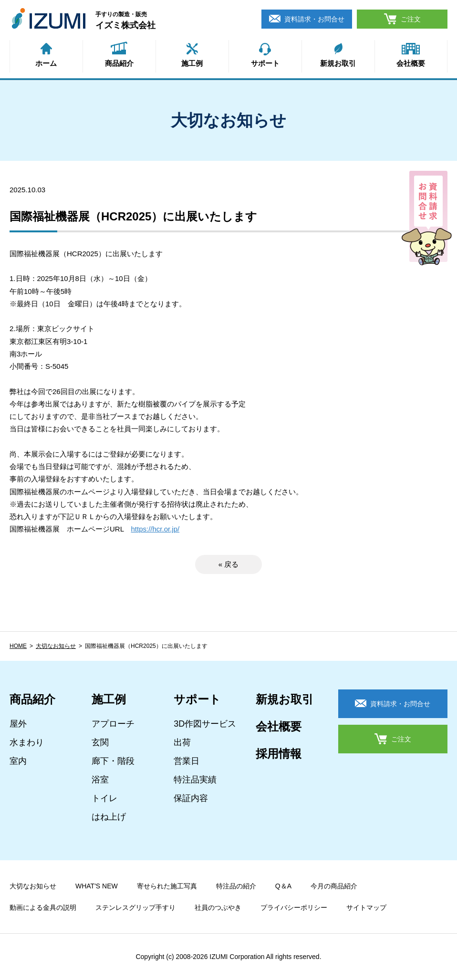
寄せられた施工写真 (167, 886)
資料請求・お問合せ (314, 19)
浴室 (100, 780)
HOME (18, 646)
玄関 (100, 742)
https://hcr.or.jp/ (155, 529)
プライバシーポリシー (294, 907)
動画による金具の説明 (43, 907)
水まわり (27, 742)
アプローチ (113, 724)
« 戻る (229, 564)
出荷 (182, 742)
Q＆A (283, 886)
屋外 (18, 724)
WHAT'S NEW (97, 886)
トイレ (104, 798)
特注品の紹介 (236, 886)
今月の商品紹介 (334, 886)
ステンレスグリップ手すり (135, 907)
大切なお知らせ (56, 646)
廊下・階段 (113, 761)
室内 (18, 761)
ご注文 (411, 19)
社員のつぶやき (218, 907)
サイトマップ (366, 907)
